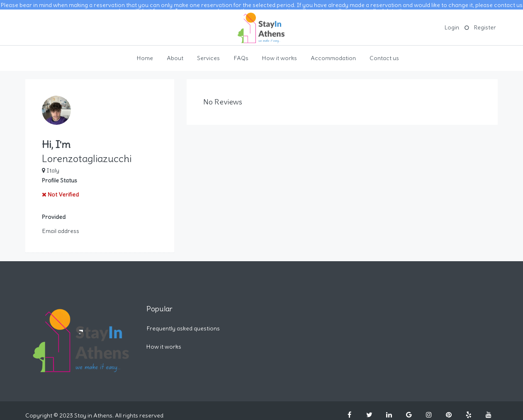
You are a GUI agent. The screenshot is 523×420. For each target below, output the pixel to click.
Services (208, 53)
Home (145, 53)
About (175, 53)
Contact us (384, 53)
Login (452, 22)
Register (485, 22)
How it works (280, 53)
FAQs (241, 53)
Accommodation (333, 53)
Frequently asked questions (183, 323)
